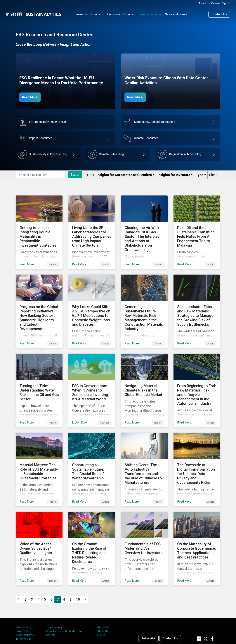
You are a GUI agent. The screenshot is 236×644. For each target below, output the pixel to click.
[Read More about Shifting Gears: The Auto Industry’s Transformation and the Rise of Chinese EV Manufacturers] (144, 448)
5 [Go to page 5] (45, 569)
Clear (213, 174)
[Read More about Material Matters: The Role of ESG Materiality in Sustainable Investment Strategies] (39, 448)
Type (199, 174)
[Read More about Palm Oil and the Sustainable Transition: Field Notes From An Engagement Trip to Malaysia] (197, 229)
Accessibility (105, 597)
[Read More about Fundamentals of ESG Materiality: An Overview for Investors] (144, 521)
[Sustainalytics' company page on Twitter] (206, 608)
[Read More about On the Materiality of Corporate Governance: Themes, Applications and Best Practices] (197, 521)
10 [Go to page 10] (78, 569)
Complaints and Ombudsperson (65, 601)
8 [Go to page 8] (64, 569)
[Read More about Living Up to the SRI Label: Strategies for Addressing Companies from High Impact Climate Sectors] (92, 229)
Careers (216, 3)
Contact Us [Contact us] (219, 14)
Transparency (54, 597)
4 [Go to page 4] (38, 569)
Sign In (226, 3)
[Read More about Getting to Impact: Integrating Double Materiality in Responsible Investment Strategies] (39, 229)
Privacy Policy (24, 597)
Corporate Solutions (120, 14)
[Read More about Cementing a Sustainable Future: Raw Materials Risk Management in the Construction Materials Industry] (144, 302)
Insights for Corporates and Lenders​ (124, 174)
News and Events (176, 14)
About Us (204, 3)
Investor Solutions (88, 14)
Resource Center (151, 14)
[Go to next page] (85, 569)
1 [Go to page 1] (19, 569)
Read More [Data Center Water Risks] (137, 96)
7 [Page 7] (58, 569)
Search (75, 174)
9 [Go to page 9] (71, 569)
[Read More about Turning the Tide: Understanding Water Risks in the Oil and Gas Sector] (39, 375)
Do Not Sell (22, 601)
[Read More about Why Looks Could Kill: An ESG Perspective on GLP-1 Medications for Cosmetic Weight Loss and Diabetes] (92, 302)
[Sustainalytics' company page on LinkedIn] (199, 608)
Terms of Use (24, 609)
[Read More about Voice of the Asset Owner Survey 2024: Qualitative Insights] (39, 521)
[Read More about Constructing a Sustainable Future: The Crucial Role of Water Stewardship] (92, 448)
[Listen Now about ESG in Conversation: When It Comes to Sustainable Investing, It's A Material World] (92, 375)
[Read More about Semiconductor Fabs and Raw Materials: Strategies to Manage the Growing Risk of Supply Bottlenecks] (197, 302)
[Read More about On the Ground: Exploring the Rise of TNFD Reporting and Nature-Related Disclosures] (92, 521)
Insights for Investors (174, 174)
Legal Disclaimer (25, 605)
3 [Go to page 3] (32, 569)
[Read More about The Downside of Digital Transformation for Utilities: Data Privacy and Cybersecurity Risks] (197, 448)
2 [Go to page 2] (25, 569)
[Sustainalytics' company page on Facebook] (212, 608)
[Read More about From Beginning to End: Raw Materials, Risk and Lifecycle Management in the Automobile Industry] (197, 375)
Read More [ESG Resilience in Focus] (32, 96)
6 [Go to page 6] (51, 569)
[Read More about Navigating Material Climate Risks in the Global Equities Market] (144, 375)
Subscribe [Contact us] (148, 608)
